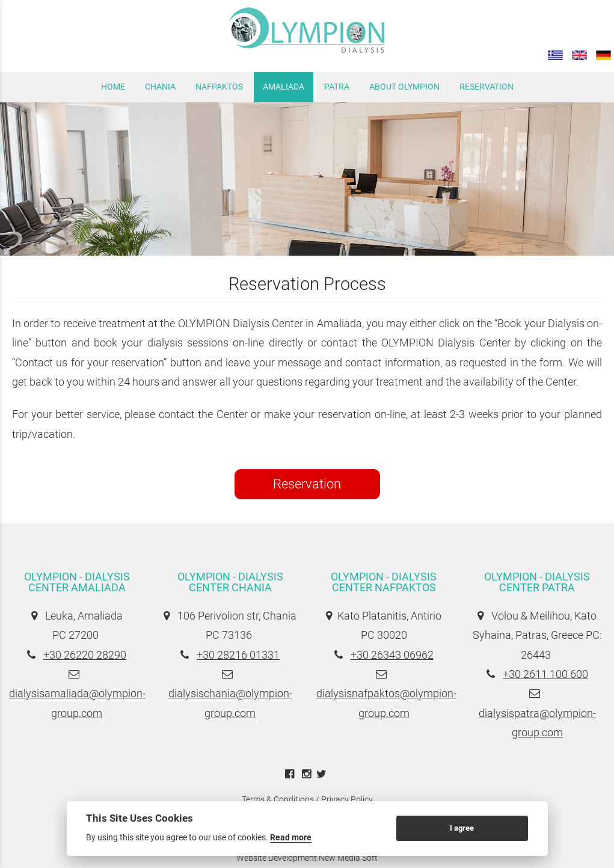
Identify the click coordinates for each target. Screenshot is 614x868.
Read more (291, 837)
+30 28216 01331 (238, 655)
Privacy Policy (347, 799)
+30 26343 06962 (392, 655)
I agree (462, 828)
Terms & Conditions (278, 799)
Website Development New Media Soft (307, 858)
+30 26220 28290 (85, 655)
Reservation (307, 484)
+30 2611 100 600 (545, 674)
